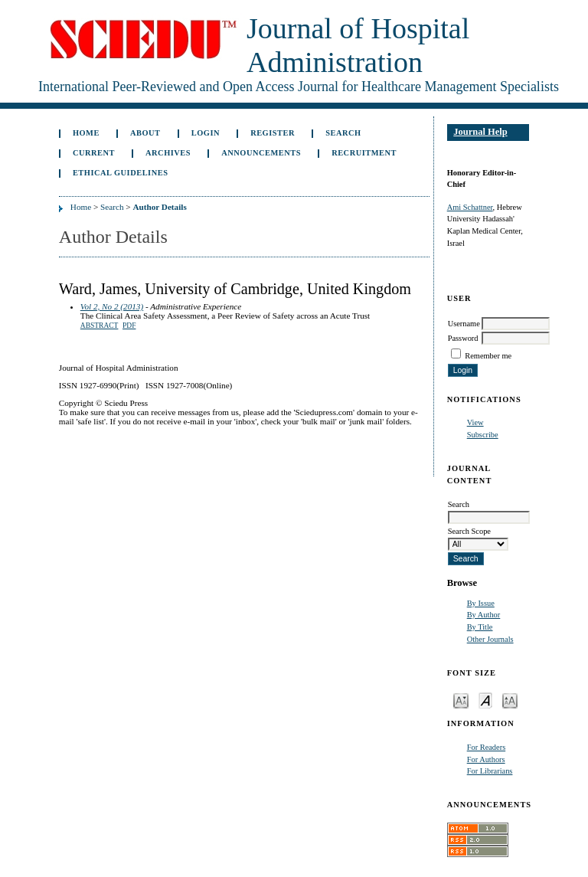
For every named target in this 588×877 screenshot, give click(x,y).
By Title (480, 627)
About (145, 133)
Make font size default (485, 700)
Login (206, 133)
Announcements (261, 153)
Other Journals (490, 639)
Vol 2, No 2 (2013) (112, 306)
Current (94, 153)
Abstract (100, 326)
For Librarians (490, 771)
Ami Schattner (470, 207)
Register (273, 133)
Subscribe (483, 435)
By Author (484, 615)
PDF (129, 326)
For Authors (486, 759)
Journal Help (480, 132)
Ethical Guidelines (121, 173)
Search (343, 133)
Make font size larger (510, 700)
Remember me (488, 356)
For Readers (487, 747)
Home (86, 133)
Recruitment (364, 153)
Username (464, 324)
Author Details (159, 207)
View (475, 422)
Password (463, 338)
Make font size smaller (461, 700)
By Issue (481, 603)
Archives (168, 153)
